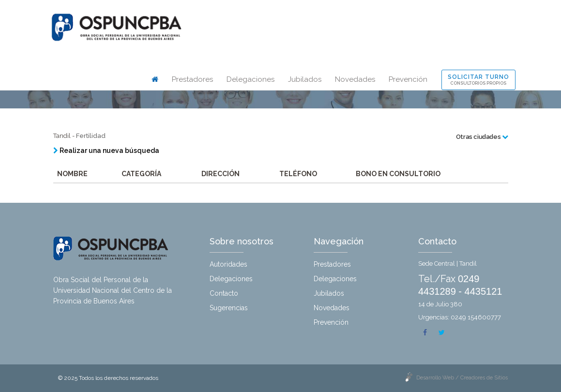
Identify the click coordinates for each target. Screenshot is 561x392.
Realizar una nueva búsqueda (106, 151)
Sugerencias (229, 308)
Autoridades (228, 264)
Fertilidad (91, 136)
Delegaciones (250, 79)
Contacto (224, 293)
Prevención (408, 79)
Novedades (355, 79)
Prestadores (192, 79)
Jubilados (305, 79)
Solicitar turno (478, 80)
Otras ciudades (482, 137)
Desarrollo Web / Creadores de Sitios (462, 378)
